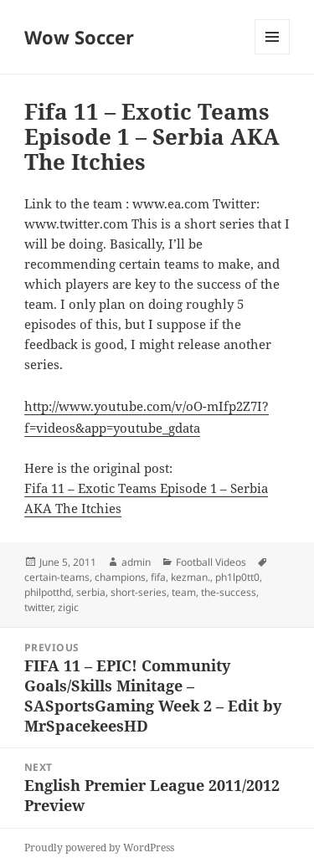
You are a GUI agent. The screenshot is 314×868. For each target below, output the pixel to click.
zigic (68, 607)
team (184, 592)
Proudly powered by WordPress (99, 847)
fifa (158, 577)
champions (120, 577)
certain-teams (57, 577)
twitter (39, 607)
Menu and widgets (273, 54)
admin (136, 562)
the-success (229, 592)
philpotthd (48, 592)
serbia (91, 592)
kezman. (190, 577)
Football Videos (211, 562)
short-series (139, 592)
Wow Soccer (79, 37)
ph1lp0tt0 (237, 577)
